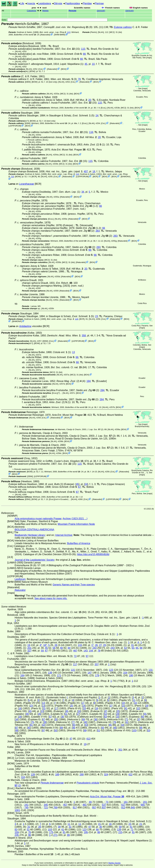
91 (133, 832)
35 (56, 719)
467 (75, 651)
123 (111, 670)
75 (33, 722)
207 (97, 664)
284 (102, 390)
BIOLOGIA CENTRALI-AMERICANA (34, 530)
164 (22, 675)
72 (75, 656)
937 (104, 808)
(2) (68, 381)
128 (33, 775)
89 (62, 728)
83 (74, 725)
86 (99, 832)
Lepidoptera (45, 3)
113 (69, 32)
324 (106, 775)
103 (135, 730)
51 (66, 714)
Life (22, 3)
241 (26, 805)
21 (141, 824)
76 (30, 832)
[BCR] (34, 177)
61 (63, 830)
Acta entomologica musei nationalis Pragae (38, 519)
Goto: (55, 20)
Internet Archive (64, 535)
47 (106, 711)
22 (138, 708)
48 (115, 728)
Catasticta (31, 11)
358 (84, 336)
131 (151, 670)
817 (75, 808)
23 (96, 316)
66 (84, 54)
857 (94, 808)
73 (107, 802)
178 (97, 675)
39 (45, 722)
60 (62, 648)
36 (96, 719)
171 (59, 675)
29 (105, 645)
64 (69, 648)
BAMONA (126, 177)
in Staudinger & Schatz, (69, 116)
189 (57, 775)
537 (104, 805)
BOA (64, 69)
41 (126, 708)
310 (23, 777)
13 (73, 352)
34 (83, 192)
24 (97, 116)
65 (137, 648)
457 (65, 805)
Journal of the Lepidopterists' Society (35, 560)
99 (85, 730)
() (101, 11)
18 (94, 171)
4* (41, 645)
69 (84, 719)
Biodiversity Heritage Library (30, 535)
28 (56, 645)
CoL (41, 69)
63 (133, 648)
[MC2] (112, 32)
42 (44, 725)
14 (84, 706)
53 (125, 648)
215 (120, 832)
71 (127, 719)
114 (77, 174)
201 (29, 648)
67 (79, 487)
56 (54, 648)
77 (73, 722)
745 (26, 808)
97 (87, 656)
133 (80, 645)
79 (79, 79)
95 (141, 728)
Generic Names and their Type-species (74, 585)
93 (103, 728)
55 (145, 714)
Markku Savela (114, 863)
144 (91, 651)
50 (56, 730)
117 (75, 664)
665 (143, 805)
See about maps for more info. (51, 598)
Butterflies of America (79, 543)
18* (45, 645)
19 (29, 645)
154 (125, 673)
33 (84, 708)
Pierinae (99, 3)
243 (95, 648)
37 (139, 719)
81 (31, 725)
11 (134, 700)
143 (86, 651)
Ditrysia (58, 3)
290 (82, 775)
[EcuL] (103, 108)
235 (17, 835)
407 (86, 171)
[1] (54, 484)
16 (20, 708)
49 (27, 714)
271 (55, 835)
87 (17, 728)
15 (123, 706)
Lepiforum (20, 579)
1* (92, 645)
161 (126, 802)
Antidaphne (25, 326)
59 (42, 651)
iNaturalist (45, 35)
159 (17, 832)
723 (12, 177)
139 (50, 673)
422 (130, 775)
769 (55, 808)
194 (88, 381)
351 (120, 750)
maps (149, 58)
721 (46, 808)
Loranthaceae (27, 184)
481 (85, 805)
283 (98, 231)
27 (100, 645)
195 (86, 832)
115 (83, 49)
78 (99, 651)
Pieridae (87, 3)
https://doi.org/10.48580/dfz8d (93, 554)
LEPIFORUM (15, 126)
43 (30, 711)
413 (88, 739)
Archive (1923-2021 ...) (75, 519)
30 (63, 717)
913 (123, 808)
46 (74, 728)
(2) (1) (94, 145)
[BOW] (32, 71)
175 (51, 832)
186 (131, 675)
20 (90, 100)
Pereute (73, 11)
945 (133, 808)
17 (83, 703)
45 (86, 64)
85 (110, 725)
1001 (17, 810)
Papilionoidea (72, 3)
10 (93, 64)
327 (29, 651)
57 (50, 717)
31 (132, 645)
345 (46, 805)
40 (86, 722)
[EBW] (28, 82)
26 (96, 645)
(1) (72, 64)
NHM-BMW (60, 35)
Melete (45, 11)
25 (72, 706)
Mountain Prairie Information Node (76, 524)
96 (30, 835)
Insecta (31, 3)
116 (91, 132)
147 (90, 673)
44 (123, 725)
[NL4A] (101, 32)
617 (123, 805)
